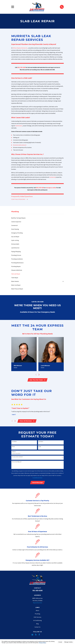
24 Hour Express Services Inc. (20, 48)
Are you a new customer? (17, 458)
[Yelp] (36, 636)
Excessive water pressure (20, 145)
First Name (14, 442)
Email (40, 447)
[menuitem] (38, 218)
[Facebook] (39, 636)
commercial (52, 177)
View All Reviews (27, 422)
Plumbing (37, 615)
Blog (37, 625)
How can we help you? (17, 463)
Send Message (37, 483)
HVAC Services (37, 618)
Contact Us (37, 628)
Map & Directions (37, 604)
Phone (13, 447)
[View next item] (39, 375)
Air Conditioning (37, 621)
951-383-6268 (37, 591)
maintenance (19, 126)
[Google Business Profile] (32, 636)
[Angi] (43, 636)
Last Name (41, 442)
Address (14, 452)
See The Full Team (37, 380)
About (37, 612)
